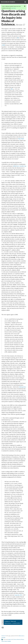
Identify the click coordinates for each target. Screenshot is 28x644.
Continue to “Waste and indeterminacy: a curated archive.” (13, 622)
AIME (3, 45)
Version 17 (4, 636)
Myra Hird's (21, 139)
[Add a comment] (3, 628)
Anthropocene (22, 387)
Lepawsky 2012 (18, 595)
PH (12, 89)
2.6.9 (12, 639)
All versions (21, 636)
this (18, 38)
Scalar (9, 639)
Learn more (13, 8)
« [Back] (3, 622)
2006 (14, 166)
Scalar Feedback (8, 641)
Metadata (3, 638)
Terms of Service (17, 639)
